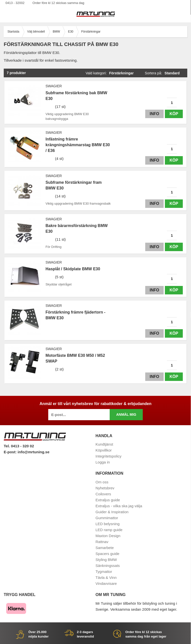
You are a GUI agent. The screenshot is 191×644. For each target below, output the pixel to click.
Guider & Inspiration (112, 512)
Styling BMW (106, 560)
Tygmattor (104, 572)
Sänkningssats (108, 566)
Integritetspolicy (108, 456)
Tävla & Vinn (106, 577)
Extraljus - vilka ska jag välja (119, 506)
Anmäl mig (126, 414)
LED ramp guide (109, 530)
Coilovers (103, 494)
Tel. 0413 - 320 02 (19, 446)
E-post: (11, 452)
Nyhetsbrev (105, 488)
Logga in (103, 462)
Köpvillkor (104, 450)
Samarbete (105, 548)
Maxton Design (108, 536)
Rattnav (102, 542)
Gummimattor (107, 518)
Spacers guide (107, 554)
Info (154, 114)
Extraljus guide (108, 500)
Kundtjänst (104, 444)
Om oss (102, 482)
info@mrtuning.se (34, 452)
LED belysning (108, 524)
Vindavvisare (106, 583)
